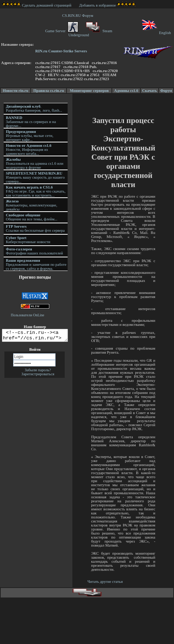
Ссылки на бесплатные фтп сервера (35, 228)
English (156, 33)
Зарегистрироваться (38, 376)
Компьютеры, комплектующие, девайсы (31, 205)
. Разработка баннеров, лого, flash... (34, 108)
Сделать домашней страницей (37, 5)
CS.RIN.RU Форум (79, 16)
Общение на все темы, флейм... (32, 217)
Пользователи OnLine (28, 315)
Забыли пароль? (38, 372)
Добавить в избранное (98, 5)
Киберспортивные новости (28, 240)
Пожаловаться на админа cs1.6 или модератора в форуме (35, 163)
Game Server (61, 31)
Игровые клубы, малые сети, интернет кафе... (30, 136)
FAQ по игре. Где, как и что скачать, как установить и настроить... (36, 191)
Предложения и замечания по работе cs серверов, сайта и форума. (36, 265)
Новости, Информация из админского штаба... (29, 150)
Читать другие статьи (106, 582)
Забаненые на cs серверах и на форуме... (31, 122)
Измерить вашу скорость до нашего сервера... (35, 177)
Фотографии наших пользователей (34, 251)
